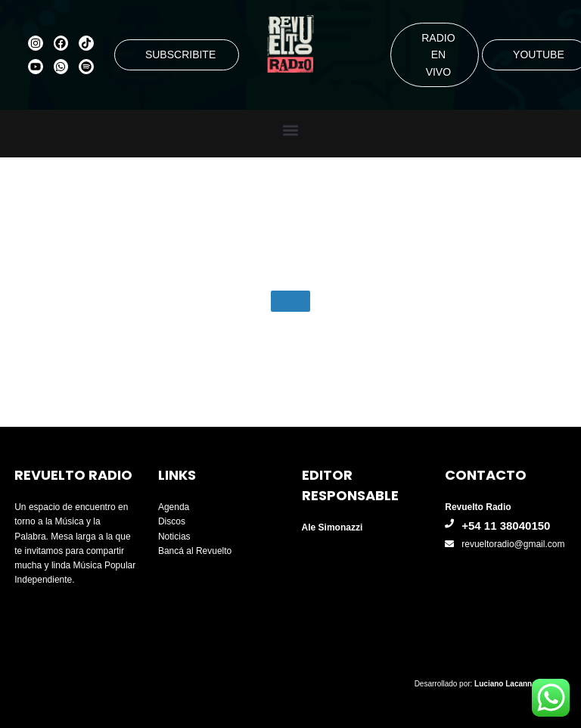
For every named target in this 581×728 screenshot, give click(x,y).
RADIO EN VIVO (438, 55)
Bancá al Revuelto (195, 551)
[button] (291, 130)
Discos (172, 521)
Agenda (174, 507)
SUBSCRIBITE (180, 54)
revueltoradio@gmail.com (513, 544)
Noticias (174, 537)
